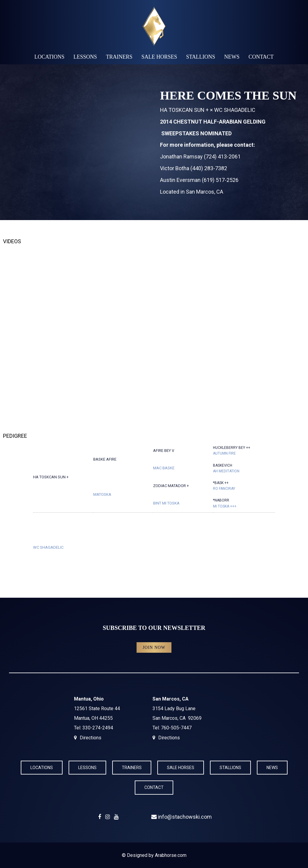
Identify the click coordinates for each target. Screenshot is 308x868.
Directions (91, 738)
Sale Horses (159, 57)
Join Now (154, 647)
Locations (49, 57)
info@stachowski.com (182, 817)
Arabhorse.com (171, 855)
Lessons (85, 57)
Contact (261, 57)
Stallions (201, 57)
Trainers (119, 57)
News (232, 57)
